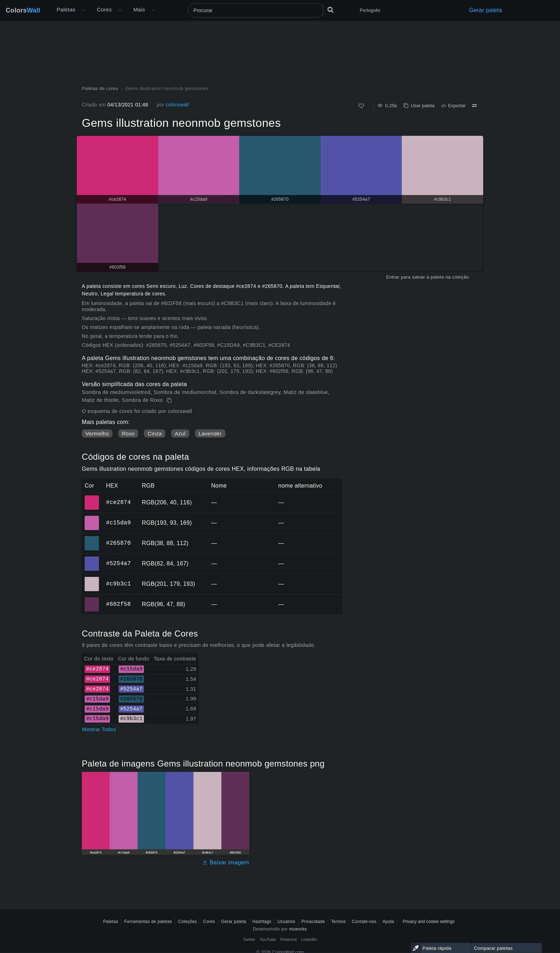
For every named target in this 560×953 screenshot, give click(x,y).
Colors (23, 10)
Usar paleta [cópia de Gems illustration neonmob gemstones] (419, 106)
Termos (338, 922)
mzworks (298, 929)
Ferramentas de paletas (148, 922)
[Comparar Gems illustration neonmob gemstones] (474, 106)
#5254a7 (118, 563)
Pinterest (289, 939)
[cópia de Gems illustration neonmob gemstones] (170, 400)
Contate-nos (364, 922)
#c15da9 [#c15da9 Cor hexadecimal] (92, 518)
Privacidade (313, 922)
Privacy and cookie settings (428, 922)
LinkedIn (309, 939)
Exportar (453, 106)
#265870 (118, 543)
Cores (104, 9)
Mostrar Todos (99, 729)
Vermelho (97, 433)
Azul (180, 433)
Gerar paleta (486, 10)
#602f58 (118, 604)
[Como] (361, 106)
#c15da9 (118, 523)
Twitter (249, 939)
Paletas (66, 9)
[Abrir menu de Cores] (120, 10)
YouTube (268, 939)
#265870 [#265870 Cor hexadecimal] (92, 538)
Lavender (210, 433)
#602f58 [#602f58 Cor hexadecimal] (92, 599)
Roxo (128, 433)
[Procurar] (256, 10)
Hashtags (262, 922)
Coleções (188, 922)
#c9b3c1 (118, 584)
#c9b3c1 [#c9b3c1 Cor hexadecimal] (92, 579)
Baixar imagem (226, 862)
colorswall (177, 105)
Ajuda (388, 922)
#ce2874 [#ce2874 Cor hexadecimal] (92, 498)
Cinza (155, 433)
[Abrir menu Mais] (84, 10)
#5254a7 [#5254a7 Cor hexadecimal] (92, 559)
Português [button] (370, 10)
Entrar (393, 277)
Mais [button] (139, 9)
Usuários (286, 922)
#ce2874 (118, 502)
